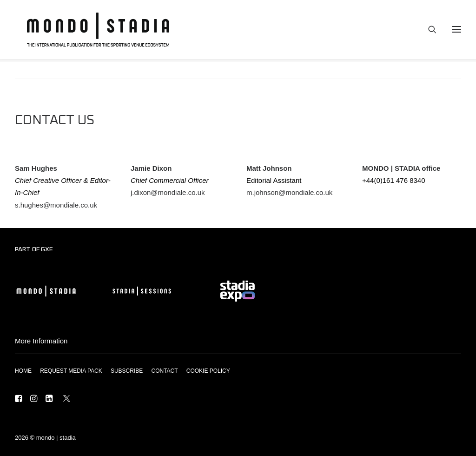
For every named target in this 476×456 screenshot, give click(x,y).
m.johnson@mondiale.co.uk (289, 192)
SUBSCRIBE (127, 371)
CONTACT (164, 371)
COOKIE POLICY (208, 371)
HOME (23, 371)
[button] (18, 399)
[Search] (428, 31)
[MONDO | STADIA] (93, 31)
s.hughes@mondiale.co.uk (56, 205)
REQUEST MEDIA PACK (71, 371)
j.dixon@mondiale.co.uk (168, 192)
